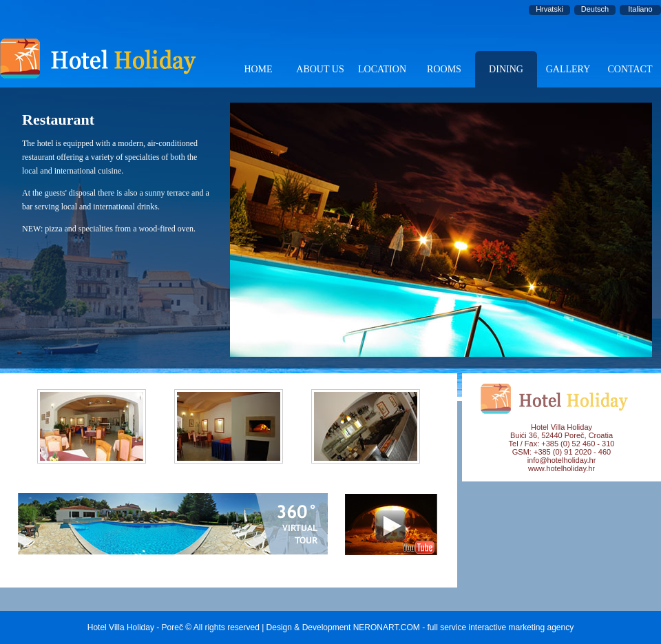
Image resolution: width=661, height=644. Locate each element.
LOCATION (382, 69)
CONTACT (630, 69)
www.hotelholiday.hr (562, 468)
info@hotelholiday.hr (562, 460)
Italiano (640, 9)
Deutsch (595, 9)
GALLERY (568, 69)
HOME (258, 69)
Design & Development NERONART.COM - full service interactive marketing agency (420, 627)
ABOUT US (320, 69)
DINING (506, 69)
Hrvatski (549, 9)
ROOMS (444, 69)
